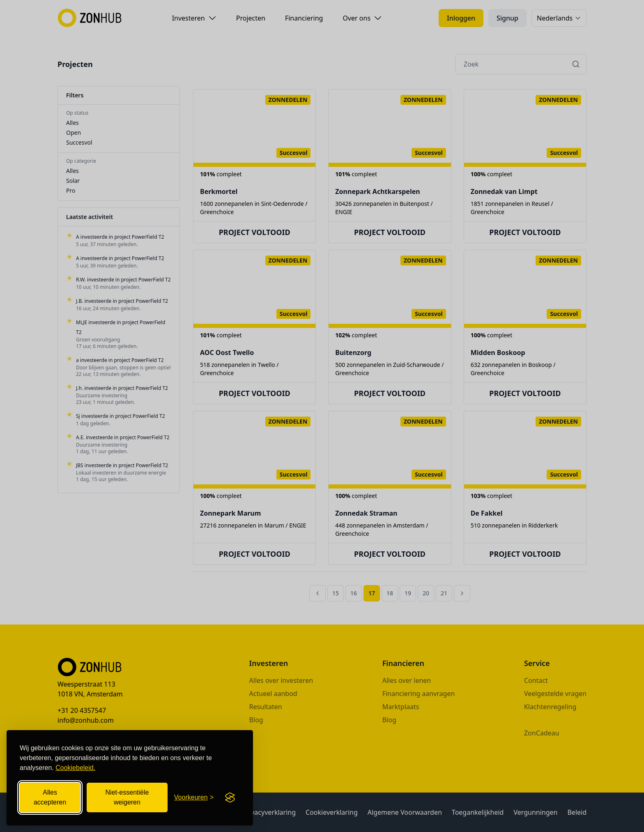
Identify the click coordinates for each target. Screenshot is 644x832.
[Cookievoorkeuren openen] (194, 797)
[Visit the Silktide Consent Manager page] (230, 797)
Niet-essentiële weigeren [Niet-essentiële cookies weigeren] (127, 797)
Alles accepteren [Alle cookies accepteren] (50, 797)
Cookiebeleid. (75, 768)
